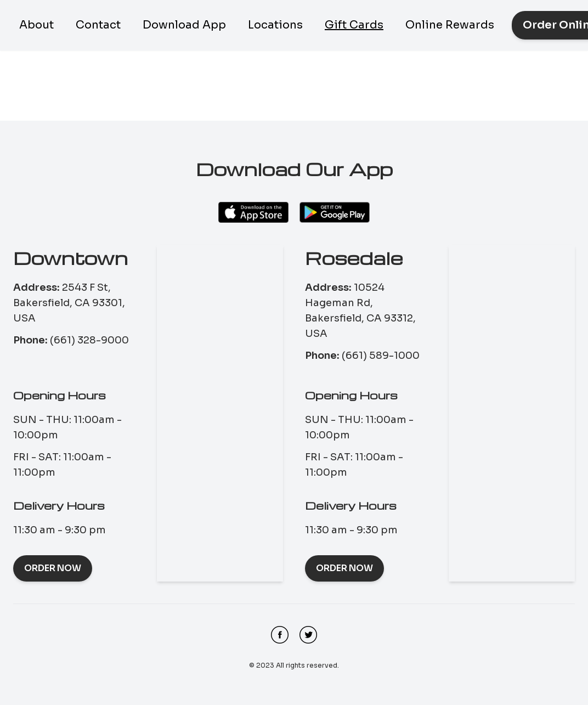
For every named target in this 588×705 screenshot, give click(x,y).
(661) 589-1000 (381, 356)
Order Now (53, 568)
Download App (184, 25)
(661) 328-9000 (89, 340)
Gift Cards (354, 25)
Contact (98, 25)
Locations (275, 25)
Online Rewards (450, 25)
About (36, 25)
